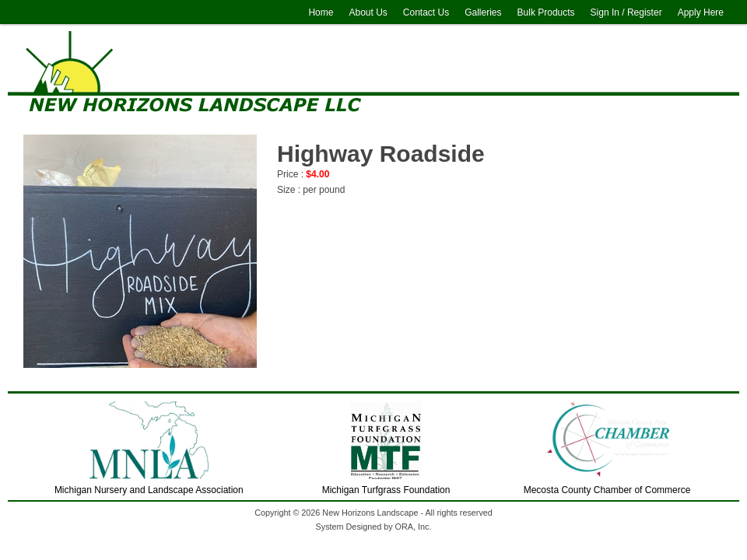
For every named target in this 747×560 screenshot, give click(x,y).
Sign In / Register (626, 12)
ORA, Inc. (414, 527)
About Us (368, 12)
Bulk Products (546, 12)
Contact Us (426, 12)
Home (321, 12)
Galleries (483, 12)
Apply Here (701, 12)
